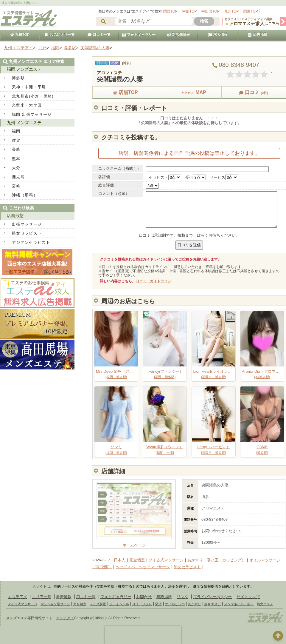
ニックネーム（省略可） (120, 168)
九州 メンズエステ (24, 123)
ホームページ (134, 543)
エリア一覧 (42, 597)
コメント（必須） (114, 194)
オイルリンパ (175, 604)
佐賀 (16, 140)
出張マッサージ (27, 224)
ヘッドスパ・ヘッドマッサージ (143, 567)
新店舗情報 (178, 35)
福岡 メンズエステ (24, 69)
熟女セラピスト (187, 567)
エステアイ (17, 597)
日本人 (120, 560)
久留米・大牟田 (27, 105)
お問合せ (144, 597)
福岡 (16, 131)
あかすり (195, 604)
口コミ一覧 (99, 35)
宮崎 (16, 186)
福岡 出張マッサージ (32, 114)
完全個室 (137, 560)
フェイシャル (119, 604)
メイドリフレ (142, 604)
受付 (189, 177)
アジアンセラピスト (31, 242)
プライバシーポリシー (212, 597)
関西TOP (170, 11)
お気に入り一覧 (59, 35)
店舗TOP (125, 92)
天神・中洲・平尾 (29, 87)
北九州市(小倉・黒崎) (33, 96)
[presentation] (143, 635)
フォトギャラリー (139, 35)
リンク (182, 597)
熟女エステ (265, 604)
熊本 (16, 159)
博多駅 (18, 78)
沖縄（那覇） (25, 195)
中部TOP (189, 11)
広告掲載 (257, 35)
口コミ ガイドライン (153, 281)
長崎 (16, 149)
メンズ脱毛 (98, 604)
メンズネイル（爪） (239, 604)
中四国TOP (210, 11)
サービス (217, 177)
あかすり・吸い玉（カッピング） (216, 560)
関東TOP (251, 11)
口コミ (254, 92)
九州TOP (231, 11)
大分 (16, 168)
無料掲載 (164, 597)
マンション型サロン (55, 604)
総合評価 (106, 185)
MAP (189, 92)
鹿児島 (18, 177)
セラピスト (159, 177)
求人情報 (218, 35)
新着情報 (64, 597)
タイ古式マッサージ (166, 560)
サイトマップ (248, 597)
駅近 (158, 604)
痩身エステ (213, 604)
